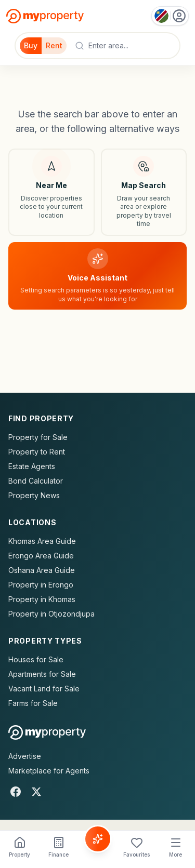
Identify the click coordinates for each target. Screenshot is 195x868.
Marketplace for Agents (49, 771)
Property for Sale (38, 437)
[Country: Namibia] (170, 16)
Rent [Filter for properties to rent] (54, 45)
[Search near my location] (51, 192)
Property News (34, 495)
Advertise (25, 756)
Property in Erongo (41, 585)
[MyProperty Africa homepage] (47, 732)
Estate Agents (32, 466)
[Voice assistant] (97, 276)
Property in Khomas (42, 599)
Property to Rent (37, 452)
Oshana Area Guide (42, 570)
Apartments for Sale (42, 674)
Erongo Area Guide (41, 556)
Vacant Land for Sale (44, 689)
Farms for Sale (33, 703)
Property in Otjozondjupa (51, 614)
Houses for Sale (36, 659)
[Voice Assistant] (98, 839)
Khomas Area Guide (42, 541)
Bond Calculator (36, 481)
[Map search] (144, 192)
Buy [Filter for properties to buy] (31, 45)
